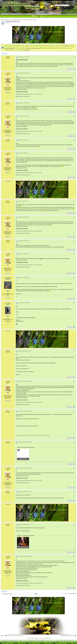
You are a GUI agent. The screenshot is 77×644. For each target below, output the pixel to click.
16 (74, 442)
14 (74, 381)
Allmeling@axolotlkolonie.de (24, 96)
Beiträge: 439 (8, 293)
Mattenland (55, 289)
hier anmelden (26, 50)
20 (74, 556)
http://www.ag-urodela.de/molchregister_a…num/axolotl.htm (29, 94)
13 (74, 351)
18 (74, 492)
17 (74, 468)
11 (74, 277)
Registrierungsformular (9, 48)
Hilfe (66, 46)
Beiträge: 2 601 (8, 87)
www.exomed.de (31, 392)
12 (74, 303)
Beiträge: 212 (8, 319)
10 (74, 254)
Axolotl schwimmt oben (12, 22)
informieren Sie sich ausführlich (33, 48)
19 (74, 524)
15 (74, 411)
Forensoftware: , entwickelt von (38, 638)
